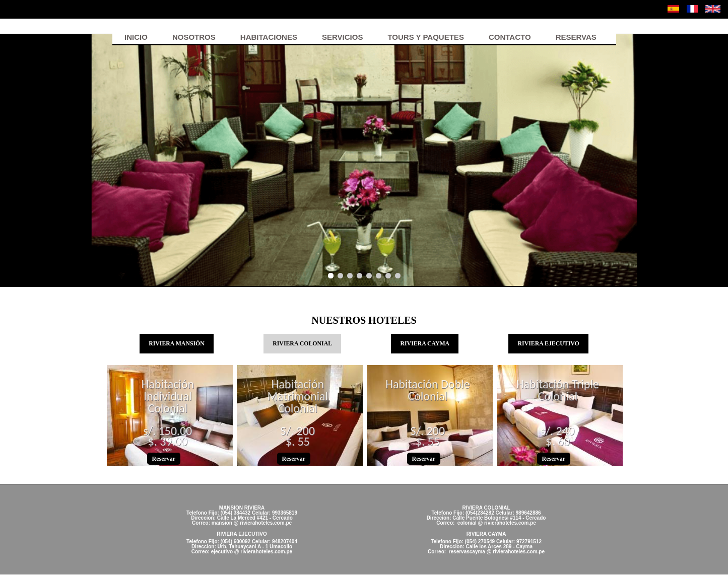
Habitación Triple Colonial (558, 391)
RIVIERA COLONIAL (307, 343)
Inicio (136, 37)
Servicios (342, 37)
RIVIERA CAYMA (425, 344)
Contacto (510, 37)
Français (692, 9)
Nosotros (194, 37)
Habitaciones (269, 37)
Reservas (576, 37)
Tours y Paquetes (425, 37)
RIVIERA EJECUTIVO (549, 344)
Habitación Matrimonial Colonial (297, 397)
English (713, 9)
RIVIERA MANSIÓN (176, 344)
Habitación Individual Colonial (168, 397)
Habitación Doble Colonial (428, 391)
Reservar (164, 459)
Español (673, 9)
